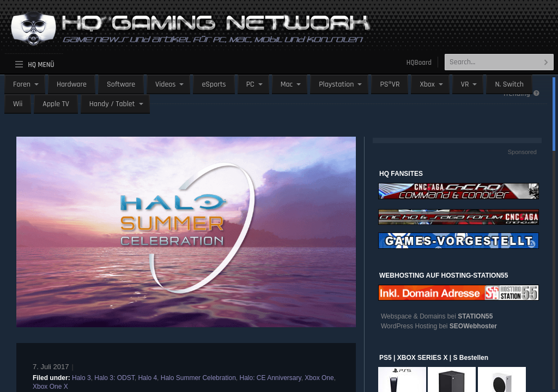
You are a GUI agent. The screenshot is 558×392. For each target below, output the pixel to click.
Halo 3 (81, 378)
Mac (287, 84)
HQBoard (419, 63)
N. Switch (509, 84)
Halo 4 (147, 378)
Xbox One (319, 378)
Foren (22, 84)
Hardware (72, 84)
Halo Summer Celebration (198, 378)
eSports (214, 84)
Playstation (336, 84)
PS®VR (390, 84)
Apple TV (56, 104)
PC (250, 84)
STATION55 (475, 316)
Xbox (427, 84)
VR (465, 84)
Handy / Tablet (112, 104)
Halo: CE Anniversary (270, 378)
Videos (165, 84)
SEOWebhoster (473, 326)
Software (121, 84)
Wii (18, 104)
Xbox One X (50, 387)
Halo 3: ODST (114, 378)
